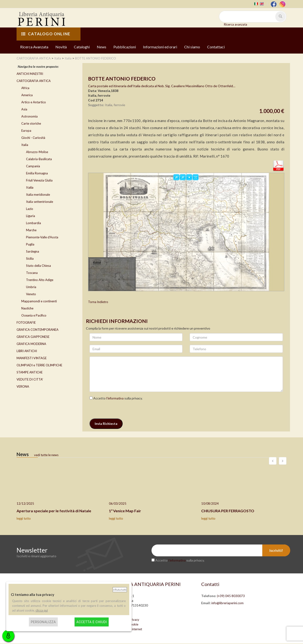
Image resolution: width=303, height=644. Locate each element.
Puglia (30, 245)
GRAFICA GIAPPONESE (33, 337)
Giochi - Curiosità (33, 138)
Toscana (32, 273)
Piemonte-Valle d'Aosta (42, 238)
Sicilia (30, 259)
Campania (33, 167)
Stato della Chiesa (38, 266)
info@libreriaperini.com (227, 604)
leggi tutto (24, 519)
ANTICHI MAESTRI (30, 74)
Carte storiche (31, 124)
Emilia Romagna (37, 174)
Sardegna (33, 252)
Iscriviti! (276, 551)
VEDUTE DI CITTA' (30, 380)
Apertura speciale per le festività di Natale (54, 511)
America (27, 95)
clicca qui (42, 610)
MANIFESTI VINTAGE (32, 358)
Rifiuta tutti (120, 590)
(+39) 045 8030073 (231, 597)
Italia (25, 145)
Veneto (31, 295)
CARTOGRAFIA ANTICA (34, 81)
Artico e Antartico (34, 103)
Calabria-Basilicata (39, 159)
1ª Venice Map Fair (125, 511)
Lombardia (33, 223)
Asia (24, 110)
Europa (26, 131)
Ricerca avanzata (236, 24)
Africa (25, 88)
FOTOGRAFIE (26, 323)
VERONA (23, 387)
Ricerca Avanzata (34, 47)
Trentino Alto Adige (40, 280)
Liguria (31, 216)
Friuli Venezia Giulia (39, 181)
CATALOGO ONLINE (46, 34)
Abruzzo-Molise (37, 152)
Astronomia (29, 117)
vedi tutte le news (46, 456)
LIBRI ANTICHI (27, 351)
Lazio (30, 209)
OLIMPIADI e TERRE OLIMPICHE (39, 366)
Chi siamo (192, 47)
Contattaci (216, 47)
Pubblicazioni (125, 47)
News (102, 47)
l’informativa (115, 399)
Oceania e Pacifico (34, 316)
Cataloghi (82, 47)
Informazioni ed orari (160, 47)
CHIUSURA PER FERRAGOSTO (228, 511)
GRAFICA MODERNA (31, 344)
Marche (31, 231)
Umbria (31, 287)
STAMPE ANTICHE (30, 373)
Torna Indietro (98, 303)
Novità (61, 47)
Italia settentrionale (40, 202)
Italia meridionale (38, 195)
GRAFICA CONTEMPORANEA (38, 330)
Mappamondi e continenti (39, 302)
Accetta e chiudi (92, 622)
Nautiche (27, 309)
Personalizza (43, 622)
